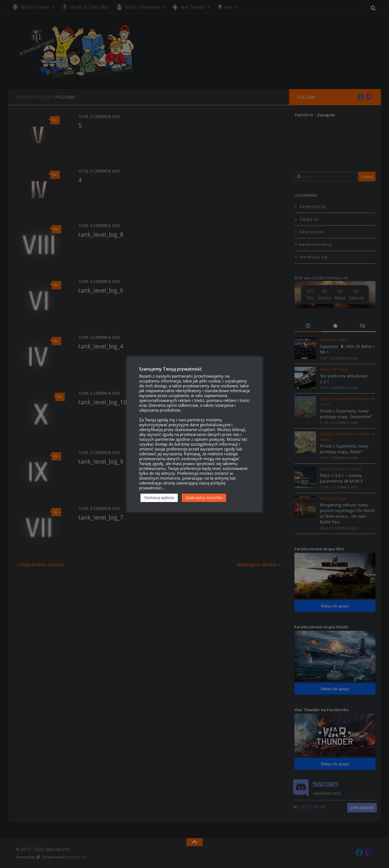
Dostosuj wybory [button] (159, 498)
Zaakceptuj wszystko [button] (204, 498)
